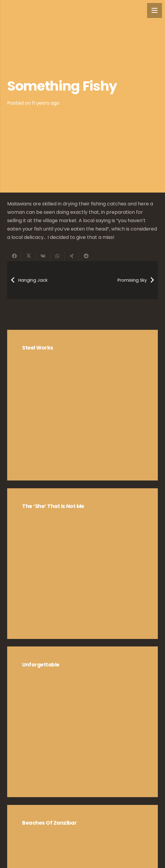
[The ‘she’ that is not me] (82, 564)
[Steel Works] (82, 405)
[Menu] (155, 10)
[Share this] (14, 256)
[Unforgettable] (82, 722)
